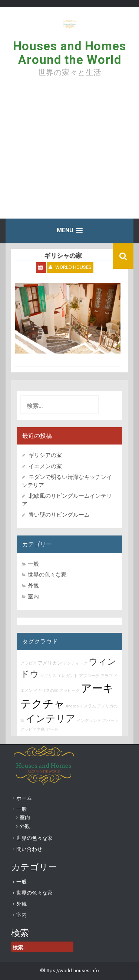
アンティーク (75, 663)
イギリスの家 (46, 691)
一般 (33, 564)
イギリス (48, 676)
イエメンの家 (45, 466)
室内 (33, 597)
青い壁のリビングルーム (59, 515)
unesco (72, 706)
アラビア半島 (33, 729)
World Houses (73, 267)
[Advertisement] (69, 153)
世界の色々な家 (47, 575)
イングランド (89, 721)
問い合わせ (29, 849)
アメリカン (50, 663)
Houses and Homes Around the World (69, 53)
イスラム (88, 706)
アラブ (107, 676)
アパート (110, 721)
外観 (33, 586)
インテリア (51, 719)
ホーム (24, 798)
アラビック (69, 691)
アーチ (52, 729)
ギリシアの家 (48, 455)
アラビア (29, 663)
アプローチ (89, 676)
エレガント (68, 676)
